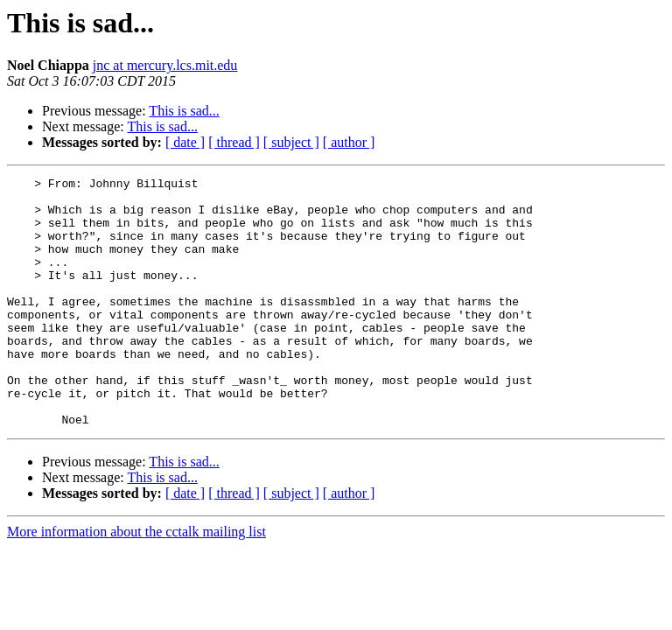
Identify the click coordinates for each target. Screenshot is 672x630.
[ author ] (349, 142)
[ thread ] (234, 142)
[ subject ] (291, 142)
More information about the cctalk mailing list (136, 581)
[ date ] (185, 142)
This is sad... (184, 111)
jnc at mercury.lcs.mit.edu (165, 65)
